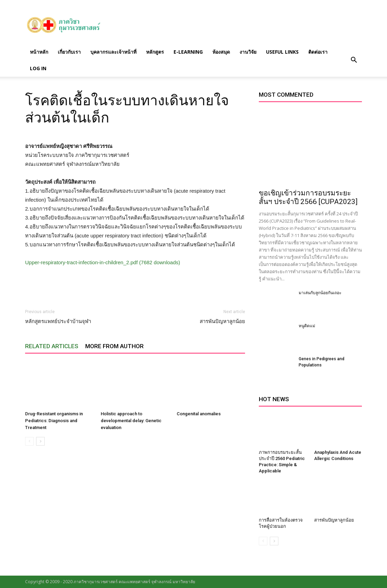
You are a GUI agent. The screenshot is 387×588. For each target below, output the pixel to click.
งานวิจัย (248, 52)
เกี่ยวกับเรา (69, 52)
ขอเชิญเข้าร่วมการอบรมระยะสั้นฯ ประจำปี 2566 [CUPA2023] (308, 197)
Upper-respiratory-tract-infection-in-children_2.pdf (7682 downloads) (103, 262)
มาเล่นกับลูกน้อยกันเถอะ (320, 293)
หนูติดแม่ (307, 326)
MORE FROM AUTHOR (114, 346)
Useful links (282, 52)
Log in (38, 68)
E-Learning (188, 52)
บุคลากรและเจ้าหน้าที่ (113, 52)
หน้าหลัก (39, 52)
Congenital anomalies (199, 414)
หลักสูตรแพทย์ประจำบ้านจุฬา (58, 321)
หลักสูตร (155, 52)
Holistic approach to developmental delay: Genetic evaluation (131, 421)
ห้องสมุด (221, 52)
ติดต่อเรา (318, 52)
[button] (354, 60)
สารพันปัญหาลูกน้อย (222, 321)
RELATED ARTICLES (52, 346)
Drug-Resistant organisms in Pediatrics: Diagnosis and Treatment (54, 421)
